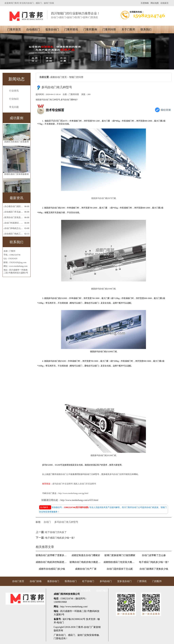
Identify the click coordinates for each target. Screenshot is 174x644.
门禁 (56, 638)
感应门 (72, 635)
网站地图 (155, 3)
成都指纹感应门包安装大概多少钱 (120, 562)
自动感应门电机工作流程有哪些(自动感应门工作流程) (14, 234)
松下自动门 (88, 581)
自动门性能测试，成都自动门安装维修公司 (14, 223)
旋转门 (81, 635)
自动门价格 (36, 581)
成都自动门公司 (64, 474)
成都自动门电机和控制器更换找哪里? (52, 562)
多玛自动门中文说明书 (63, 484)
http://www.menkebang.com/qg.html (73, 493)
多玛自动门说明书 (118, 474)
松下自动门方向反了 (56, 532)
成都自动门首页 (58, 77)
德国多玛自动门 (98, 198)
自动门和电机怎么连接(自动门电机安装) (14, 228)
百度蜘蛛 (145, 3)
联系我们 (146, 29)
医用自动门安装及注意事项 (14, 217)
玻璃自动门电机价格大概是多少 (86, 562)
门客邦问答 (109, 29)
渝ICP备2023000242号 (74, 619)
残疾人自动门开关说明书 (85, 484)
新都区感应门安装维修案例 (16, 178)
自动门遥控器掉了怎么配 (120, 569)
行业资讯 (14, 91)
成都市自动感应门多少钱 (52, 569)
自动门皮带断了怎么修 (154, 555)
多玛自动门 (106, 581)
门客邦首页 (14, 29)
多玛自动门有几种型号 (66, 522)
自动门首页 (18, 581)
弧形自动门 (52, 29)
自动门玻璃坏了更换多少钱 (154, 569)
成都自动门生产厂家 (86, 569)
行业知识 (14, 99)
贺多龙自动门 (124, 581)
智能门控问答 (76, 77)
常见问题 (14, 107)
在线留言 (164, 3)
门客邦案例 (90, 29)
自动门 (47, 522)
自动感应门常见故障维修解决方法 (14, 212)
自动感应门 (33, 29)
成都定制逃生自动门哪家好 (86, 555)
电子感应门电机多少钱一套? (60, 538)
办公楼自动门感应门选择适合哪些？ (14, 206)
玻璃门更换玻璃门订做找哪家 (120, 555)
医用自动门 (71, 581)
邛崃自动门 (47, 493)
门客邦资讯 (71, 29)
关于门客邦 (128, 29)
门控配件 (157, 581)
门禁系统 (142, 581)
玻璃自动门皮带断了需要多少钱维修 (52, 555)
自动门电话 (102, 591)
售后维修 (71, 591)
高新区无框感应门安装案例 (16, 146)
